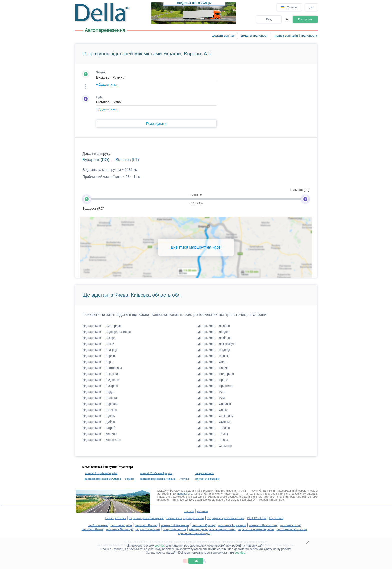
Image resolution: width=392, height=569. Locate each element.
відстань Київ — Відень (99, 416)
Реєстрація (305, 19)
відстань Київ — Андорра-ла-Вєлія (107, 332)
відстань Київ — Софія (212, 410)
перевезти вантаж (148, 529)
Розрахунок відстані (183, 491)
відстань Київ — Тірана (212, 440)
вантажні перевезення (292, 529)
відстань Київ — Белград (100, 350)
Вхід (269, 19)
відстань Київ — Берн (98, 362)
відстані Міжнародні (207, 479)
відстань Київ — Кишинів (100, 434)
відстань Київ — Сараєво (213, 404)
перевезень (185, 494)
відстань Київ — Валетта (100, 398)
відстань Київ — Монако (213, 356)
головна (189, 511)
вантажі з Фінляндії (120, 529)
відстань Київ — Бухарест (101, 386)
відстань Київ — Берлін (99, 356)
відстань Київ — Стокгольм (215, 416)
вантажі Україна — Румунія (156, 473)
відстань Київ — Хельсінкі (214, 446)
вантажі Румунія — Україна (101, 473)
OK (196, 561)
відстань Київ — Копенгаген (102, 440)
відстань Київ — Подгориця (215, 374)
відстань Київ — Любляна (214, 338)
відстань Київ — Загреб (99, 428)
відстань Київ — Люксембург (216, 344)
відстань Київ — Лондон (213, 332)
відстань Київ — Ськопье (213, 422)
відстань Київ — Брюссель (101, 374)
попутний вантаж (175, 529)
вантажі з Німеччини (175, 525)
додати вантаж (223, 36)
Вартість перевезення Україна (146, 518)
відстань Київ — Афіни (98, 344)
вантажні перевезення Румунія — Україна (110, 479)
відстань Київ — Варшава (101, 404)
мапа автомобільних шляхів (184, 497)
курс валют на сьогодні (194, 533)
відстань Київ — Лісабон (213, 326)
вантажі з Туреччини (232, 525)
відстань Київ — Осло (211, 362)
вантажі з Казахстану (263, 525)
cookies (160, 546)
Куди (99, 97)
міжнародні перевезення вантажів (212, 529)
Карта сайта (276, 518)
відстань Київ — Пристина (214, 386)
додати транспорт (255, 36)
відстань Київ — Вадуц (99, 392)
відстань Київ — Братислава (102, 368)
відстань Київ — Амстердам (102, 326)
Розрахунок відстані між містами (226, 518)
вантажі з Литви (93, 529)
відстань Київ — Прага (212, 380)
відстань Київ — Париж (212, 368)
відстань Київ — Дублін (99, 422)
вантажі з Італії (291, 525)
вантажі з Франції (204, 525)
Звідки (101, 72)
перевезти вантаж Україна (256, 529)
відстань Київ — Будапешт (101, 380)
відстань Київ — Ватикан (100, 410)
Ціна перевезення (116, 518)
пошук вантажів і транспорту (296, 36)
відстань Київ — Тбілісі (212, 434)
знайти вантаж (98, 525)
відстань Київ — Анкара (99, 338)
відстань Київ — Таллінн (213, 428)
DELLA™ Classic (257, 518)
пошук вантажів (204, 473)
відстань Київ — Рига (211, 392)
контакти (202, 511)
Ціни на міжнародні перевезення (185, 518)
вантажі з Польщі (146, 525)
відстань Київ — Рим (210, 398)
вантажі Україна (121, 525)
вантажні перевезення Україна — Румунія (164, 479)
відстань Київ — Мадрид (213, 350)
